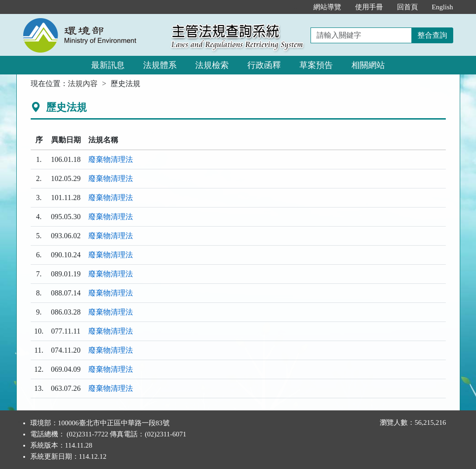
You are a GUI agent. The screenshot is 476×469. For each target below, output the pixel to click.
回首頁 (407, 7)
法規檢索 (212, 65)
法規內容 (83, 84)
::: (296, 7)
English (443, 7)
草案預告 (316, 65)
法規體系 (160, 65)
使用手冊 (369, 7)
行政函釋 (264, 65)
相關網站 (368, 65)
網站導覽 (327, 7)
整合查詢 (432, 35)
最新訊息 (108, 65)
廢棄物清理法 (111, 159)
